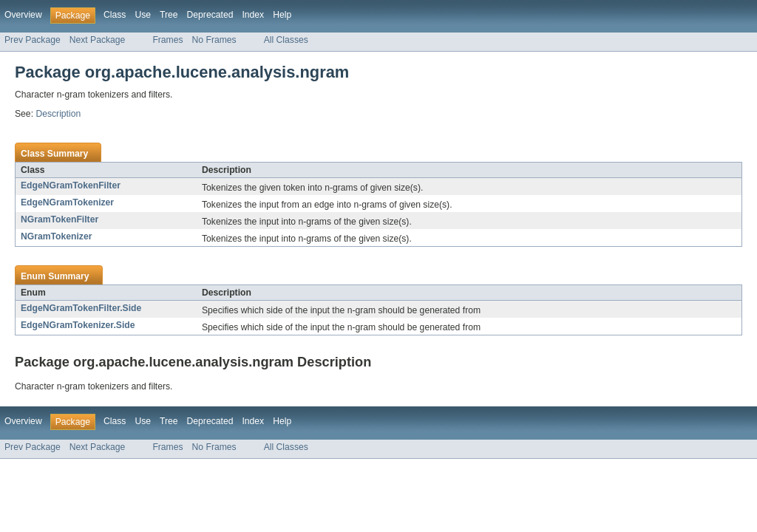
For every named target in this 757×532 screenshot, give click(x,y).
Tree (169, 15)
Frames (167, 40)
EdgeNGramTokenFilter (71, 185)
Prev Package (33, 40)
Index (253, 15)
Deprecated (210, 15)
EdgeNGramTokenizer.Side (78, 325)
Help (282, 15)
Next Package (98, 40)
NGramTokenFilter (60, 219)
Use (143, 15)
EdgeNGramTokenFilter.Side (81, 308)
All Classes (286, 40)
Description (58, 114)
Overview (23, 15)
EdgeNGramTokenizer (67, 202)
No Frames (214, 40)
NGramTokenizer (56, 236)
